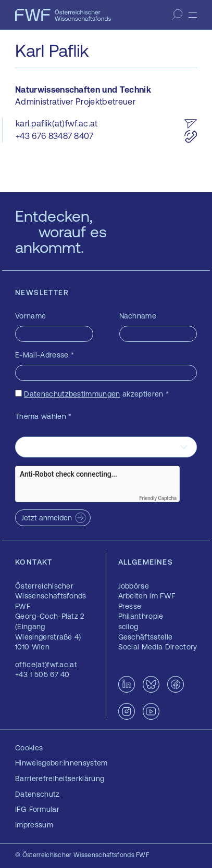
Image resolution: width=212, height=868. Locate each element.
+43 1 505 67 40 (42, 674)
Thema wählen (43, 416)
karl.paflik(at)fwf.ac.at (57, 123)
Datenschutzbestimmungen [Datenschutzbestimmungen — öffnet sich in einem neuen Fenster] (72, 394)
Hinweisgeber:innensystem (61, 763)
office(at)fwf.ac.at (46, 665)
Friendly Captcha (158, 498)
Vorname (30, 316)
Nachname (138, 316)
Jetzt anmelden (47, 518)
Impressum (34, 825)
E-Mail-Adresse (45, 355)
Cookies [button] (29, 748)
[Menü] (193, 15)
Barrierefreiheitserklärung (60, 778)
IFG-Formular (37, 809)
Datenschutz (38, 794)
